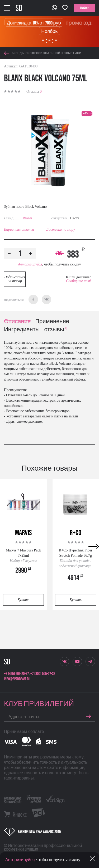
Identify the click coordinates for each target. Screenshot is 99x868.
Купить (23, 600)
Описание (17, 321)
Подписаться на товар (15, 279)
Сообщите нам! (79, 281)
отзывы (56, 330)
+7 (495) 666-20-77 (16, 674)
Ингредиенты (22, 330)
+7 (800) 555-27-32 (43, 674)
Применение (52, 321)
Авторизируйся (30, 264)
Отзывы (34, 92)
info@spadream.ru (17, 679)
